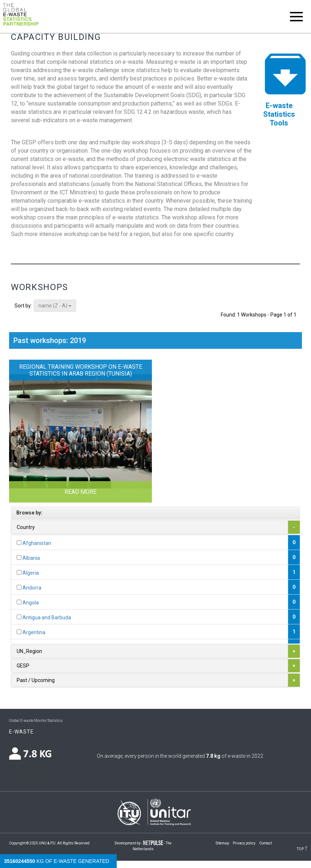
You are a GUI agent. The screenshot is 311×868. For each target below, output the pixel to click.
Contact (266, 843)
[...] (19, 543)
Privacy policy (244, 843)
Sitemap (222, 843)
